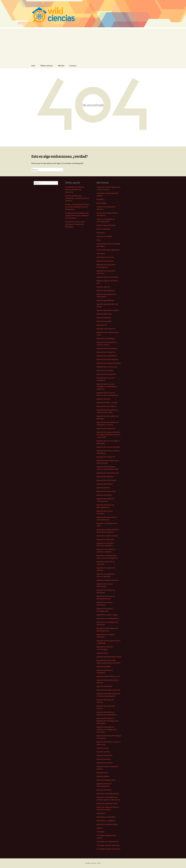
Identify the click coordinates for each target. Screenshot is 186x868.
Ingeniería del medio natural (106, 480)
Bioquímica (100, 199)
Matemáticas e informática (106, 817)
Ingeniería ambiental (104, 318)
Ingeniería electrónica (104, 495)
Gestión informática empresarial (108, 250)
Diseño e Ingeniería (103, 229)
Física (99, 240)
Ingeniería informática (104, 686)
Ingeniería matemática (104, 755)
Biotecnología (101, 203)
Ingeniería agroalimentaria (106, 290)
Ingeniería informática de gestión (108, 690)
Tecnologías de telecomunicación (108, 849)
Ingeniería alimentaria (104, 314)
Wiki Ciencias (92, 863)
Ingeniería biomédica (104, 321)
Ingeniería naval (102, 773)
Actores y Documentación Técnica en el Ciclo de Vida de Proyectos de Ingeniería (77, 207)
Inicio (33, 66)
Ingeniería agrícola (103, 287)
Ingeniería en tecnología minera (108, 618)
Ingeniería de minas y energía (107, 403)
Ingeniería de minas (103, 399)
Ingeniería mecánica (104, 759)
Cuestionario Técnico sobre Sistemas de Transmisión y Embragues (75, 224)
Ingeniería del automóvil (105, 477)
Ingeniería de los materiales (106, 374)
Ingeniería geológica (104, 667)
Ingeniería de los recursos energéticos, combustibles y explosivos (107, 386)
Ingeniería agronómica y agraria (108, 310)
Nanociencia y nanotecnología (107, 824)
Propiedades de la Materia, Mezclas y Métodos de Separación (75, 189)
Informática (101, 254)
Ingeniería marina (103, 748)
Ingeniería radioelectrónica (106, 780)
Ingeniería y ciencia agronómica (108, 794)
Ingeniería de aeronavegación (107, 348)
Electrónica (101, 233)
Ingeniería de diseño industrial (107, 359)
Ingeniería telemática (104, 790)
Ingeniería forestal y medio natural (109, 657)
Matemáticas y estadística (106, 821)
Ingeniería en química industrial (107, 580)
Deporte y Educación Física (106, 225)
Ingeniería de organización (106, 428)
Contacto (73, 66)
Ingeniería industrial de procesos (108, 676)
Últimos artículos (47, 66)
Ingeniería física (102, 653)
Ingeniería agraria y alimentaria (107, 277)
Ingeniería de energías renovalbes (109, 363)
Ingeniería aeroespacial (105, 261)
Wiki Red (61, 66)
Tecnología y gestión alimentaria (108, 845)
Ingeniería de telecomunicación (108, 473)
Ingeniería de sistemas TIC (106, 457)
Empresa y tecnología (104, 236)
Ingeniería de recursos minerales (108, 447)
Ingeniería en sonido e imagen (107, 615)
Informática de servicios (105, 257)
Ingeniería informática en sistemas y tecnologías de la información (107, 729)
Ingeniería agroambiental (105, 300)
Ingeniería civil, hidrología (106, 338)
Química (99, 828)
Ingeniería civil (102, 325)
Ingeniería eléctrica (103, 488)
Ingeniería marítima (103, 752)
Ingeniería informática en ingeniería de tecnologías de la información (107, 721)
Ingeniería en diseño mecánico (107, 536)
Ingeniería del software (105, 484)
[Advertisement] (93, 45)
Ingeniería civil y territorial (106, 329)
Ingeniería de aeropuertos (106, 352)
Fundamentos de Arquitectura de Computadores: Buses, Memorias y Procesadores (77, 216)
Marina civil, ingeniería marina (107, 803)
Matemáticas (101, 813)
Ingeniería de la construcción (107, 367)
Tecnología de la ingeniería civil (108, 842)
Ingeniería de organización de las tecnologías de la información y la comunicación (108, 435)
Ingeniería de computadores (107, 356)
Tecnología (100, 832)
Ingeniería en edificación (105, 539)
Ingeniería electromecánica (106, 491)
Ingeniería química (103, 776)
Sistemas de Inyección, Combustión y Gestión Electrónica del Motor (77, 198)
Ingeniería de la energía (105, 370)
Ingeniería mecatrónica (105, 763)
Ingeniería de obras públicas (107, 406)
